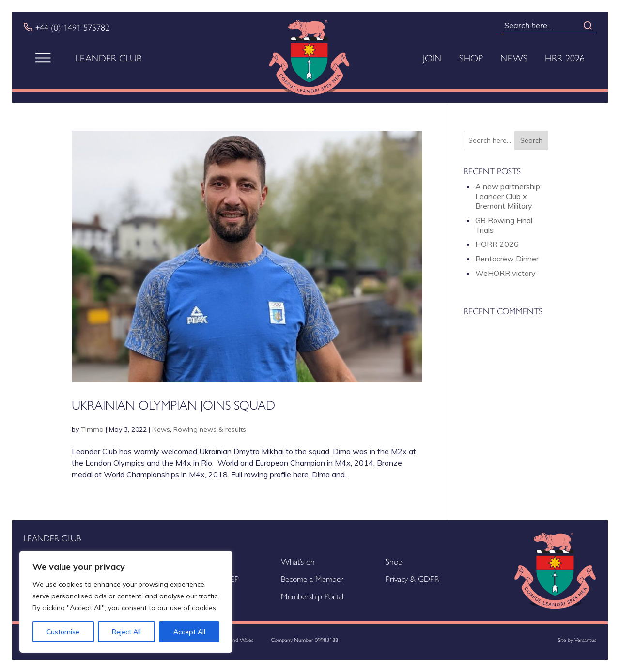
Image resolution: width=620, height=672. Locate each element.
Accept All (189, 632)
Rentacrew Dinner (507, 259)
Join (432, 58)
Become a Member (312, 578)
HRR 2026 (565, 58)
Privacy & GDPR (412, 578)
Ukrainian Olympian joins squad (173, 404)
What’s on (298, 561)
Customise (63, 632)
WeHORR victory (505, 273)
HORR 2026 (497, 244)
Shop (471, 58)
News (514, 58)
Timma (92, 429)
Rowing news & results (210, 429)
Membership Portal (312, 596)
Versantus (585, 640)
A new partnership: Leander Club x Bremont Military (508, 196)
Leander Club (108, 58)
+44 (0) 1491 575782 (72, 27)
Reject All (126, 632)
